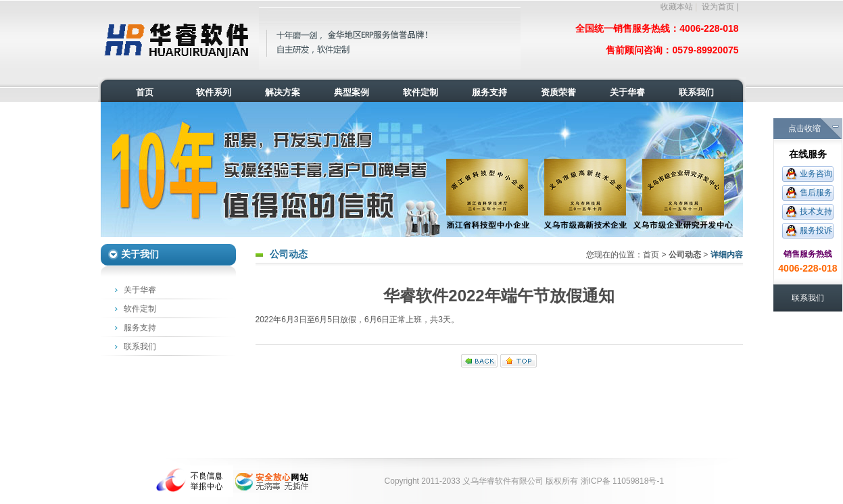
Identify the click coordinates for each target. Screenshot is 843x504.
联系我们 (140, 347)
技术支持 (816, 211)
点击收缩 (804, 128)
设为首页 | (720, 7)
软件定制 (140, 309)
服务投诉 (816, 230)
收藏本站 (677, 7)
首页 (651, 255)
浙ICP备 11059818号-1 (622, 481)
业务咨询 (816, 174)
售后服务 (816, 193)
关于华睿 (140, 290)
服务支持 (140, 328)
